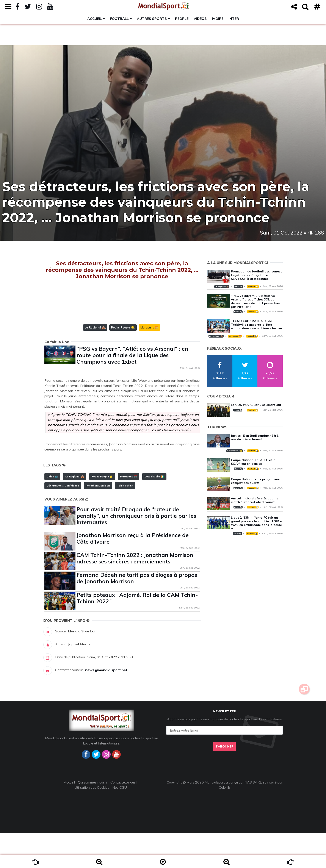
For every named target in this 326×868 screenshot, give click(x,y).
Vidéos (200, 19)
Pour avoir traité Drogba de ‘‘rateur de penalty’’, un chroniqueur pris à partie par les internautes (136, 551)
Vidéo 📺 (52, 511)
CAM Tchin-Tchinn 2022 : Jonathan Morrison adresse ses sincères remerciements (135, 593)
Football (119, 19)
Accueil (95, 19)
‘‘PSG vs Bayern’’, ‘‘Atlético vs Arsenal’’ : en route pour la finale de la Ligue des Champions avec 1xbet (132, 390)
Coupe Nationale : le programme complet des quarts (255, 481)
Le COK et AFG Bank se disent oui (256, 405)
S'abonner (224, 781)
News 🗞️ (238, 286)
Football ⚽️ (253, 286)
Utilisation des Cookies (92, 822)
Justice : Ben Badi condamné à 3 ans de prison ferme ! (255, 437)
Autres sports (152, 19)
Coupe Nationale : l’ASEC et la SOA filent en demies (253, 462)
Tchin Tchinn (125, 520)
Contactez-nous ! (124, 817)
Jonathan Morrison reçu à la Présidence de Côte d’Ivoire (133, 573)
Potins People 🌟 (123, 362)
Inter (234, 19)
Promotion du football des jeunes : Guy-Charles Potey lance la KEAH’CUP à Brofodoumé (256, 275)
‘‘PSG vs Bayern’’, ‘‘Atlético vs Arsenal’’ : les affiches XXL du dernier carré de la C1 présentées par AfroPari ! (256, 301)
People (182, 19)
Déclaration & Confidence (63, 520)
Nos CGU (120, 822)
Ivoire (218, 19)
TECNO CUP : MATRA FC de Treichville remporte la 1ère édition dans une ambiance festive (256, 325)
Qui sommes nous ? (93, 817)
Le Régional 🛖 (95, 362)
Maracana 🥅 (149, 362)
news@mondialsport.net (106, 705)
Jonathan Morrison (98, 520)
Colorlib (224, 822)
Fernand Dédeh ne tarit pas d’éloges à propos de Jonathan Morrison (137, 613)
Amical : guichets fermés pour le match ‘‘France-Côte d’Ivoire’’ (255, 500)
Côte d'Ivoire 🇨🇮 (154, 511)
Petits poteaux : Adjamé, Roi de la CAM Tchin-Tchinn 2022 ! (137, 633)
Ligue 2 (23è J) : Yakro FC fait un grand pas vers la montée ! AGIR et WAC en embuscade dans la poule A (257, 523)
